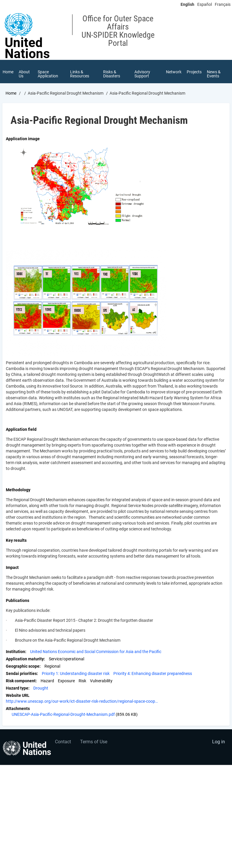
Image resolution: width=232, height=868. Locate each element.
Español (205, 4)
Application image (23, 139)
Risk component (21, 681)
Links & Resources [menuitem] (80, 74)
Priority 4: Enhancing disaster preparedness (153, 673)
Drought (41, 688)
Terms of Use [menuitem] (94, 742)
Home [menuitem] (8, 72)
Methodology (18, 490)
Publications (18, 600)
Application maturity (25, 659)
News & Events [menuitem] (214, 74)
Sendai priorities (21, 673)
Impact (12, 567)
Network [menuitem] (174, 72)
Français (223, 4)
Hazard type (17, 688)
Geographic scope (23, 666)
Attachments (18, 709)
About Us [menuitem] (24, 74)
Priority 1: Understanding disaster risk (76, 673)
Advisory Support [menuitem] (142, 74)
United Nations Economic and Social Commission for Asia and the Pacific (96, 652)
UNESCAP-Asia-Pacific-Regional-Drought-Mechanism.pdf (63, 714)
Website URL (18, 695)
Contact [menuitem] (63, 742)
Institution (15, 652)
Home (11, 93)
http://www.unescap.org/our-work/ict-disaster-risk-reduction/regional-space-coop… (82, 701)
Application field (21, 429)
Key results (16, 540)
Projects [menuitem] (194, 72)
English (187, 4)
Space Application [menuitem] (48, 74)
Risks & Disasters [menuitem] (112, 74)
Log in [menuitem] (219, 742)
